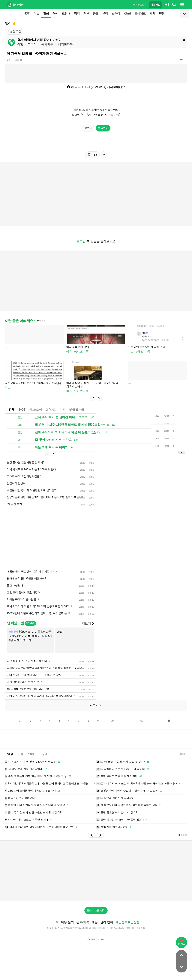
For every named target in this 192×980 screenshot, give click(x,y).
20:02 (182, 754)
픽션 (86, 13)
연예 (55, 13)
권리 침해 (106, 922)
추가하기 (30, 623)
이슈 (37, 13)
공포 (96, 13)
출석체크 (140, 13)
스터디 (116, 13)
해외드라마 (65, 44)
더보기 (88, 623)
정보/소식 (36, 410)
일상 (46, 13)
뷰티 (105, 13)
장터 (77, 13)
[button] (93, 398)
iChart (127, 13)
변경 (162, 13)
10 (112, 721)
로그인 (88, 128)
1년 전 (10, 60)
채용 (95, 922)
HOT (27, 13)
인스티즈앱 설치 (96, 910)
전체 (12, 410)
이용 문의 (67, 922)
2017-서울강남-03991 (120, 928)
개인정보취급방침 (127, 922)
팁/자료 (51, 410)
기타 (62, 410)
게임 (152, 13)
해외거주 (47, 44)
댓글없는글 (77, 410)
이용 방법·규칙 (140, 5)
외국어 (32, 44)
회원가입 (155, 5)
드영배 (66, 13)
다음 (141, 721)
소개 (55, 922)
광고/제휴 (83, 922)
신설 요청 (14, 31)
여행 (20, 44)
